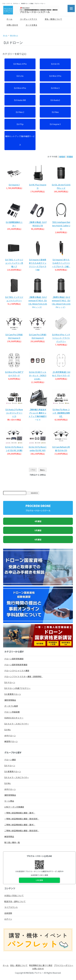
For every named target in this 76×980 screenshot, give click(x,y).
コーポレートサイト (27, 19)
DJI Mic (8, 730)
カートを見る (30, 25)
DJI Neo (55, 112)
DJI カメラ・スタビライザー (17, 724)
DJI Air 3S (55, 64)
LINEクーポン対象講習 (14, 807)
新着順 (70, 157)
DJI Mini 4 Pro (20, 88)
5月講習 (38, 530)
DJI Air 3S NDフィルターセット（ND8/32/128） (38, 375)
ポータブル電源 (11, 706)
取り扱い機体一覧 (12, 842)
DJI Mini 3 (55, 88)
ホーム (8, 19)
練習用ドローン (11, 741)
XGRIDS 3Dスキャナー (14, 718)
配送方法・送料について (15, 901)
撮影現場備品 (10, 700)
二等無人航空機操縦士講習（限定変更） (22, 831)
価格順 (62, 157)
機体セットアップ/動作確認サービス (20, 140)
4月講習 (38, 521)
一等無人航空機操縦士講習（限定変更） (22, 819)
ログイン (8, 919)
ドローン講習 (10, 760)
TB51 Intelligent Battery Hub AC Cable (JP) (61, 226)
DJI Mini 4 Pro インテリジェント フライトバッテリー (61, 338)
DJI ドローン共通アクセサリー (17, 688)
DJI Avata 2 (55, 100)
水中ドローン (10, 736)
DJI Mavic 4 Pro (20, 64)
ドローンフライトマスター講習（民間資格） (24, 676)
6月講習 (38, 539)
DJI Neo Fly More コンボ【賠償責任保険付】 (61, 413)
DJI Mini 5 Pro (55, 76)
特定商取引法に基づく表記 (41, 965)
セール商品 (9, 801)
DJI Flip (20, 124)
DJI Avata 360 (20, 100)
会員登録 (8, 913)
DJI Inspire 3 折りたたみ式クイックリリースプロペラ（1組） (61, 263)
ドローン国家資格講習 (14, 659)
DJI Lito (20, 76)
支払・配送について (52, 19)
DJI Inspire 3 (55, 124)
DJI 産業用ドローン (13, 694)
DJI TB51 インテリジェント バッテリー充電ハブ (14, 263)
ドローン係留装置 (12, 712)
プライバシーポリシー (64, 965)
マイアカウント (11, 907)
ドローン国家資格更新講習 (16, 665)
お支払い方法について (14, 895)
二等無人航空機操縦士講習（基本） (20, 825)
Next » (42, 470)
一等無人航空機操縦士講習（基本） (20, 813)
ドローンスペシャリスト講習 (17, 670)
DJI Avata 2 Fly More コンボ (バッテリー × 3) (14, 413)
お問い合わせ (11, 25)
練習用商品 (9, 836)
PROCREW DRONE (38, 508)
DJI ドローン (14, 35)
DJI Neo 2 (20, 112)
